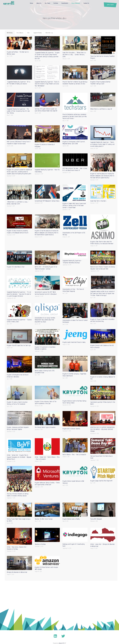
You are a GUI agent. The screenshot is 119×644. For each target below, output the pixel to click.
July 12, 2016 (10, 379)
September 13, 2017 (39, 296)
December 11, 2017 (94, 180)
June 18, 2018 (65, 86)
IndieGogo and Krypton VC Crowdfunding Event (74, 545)
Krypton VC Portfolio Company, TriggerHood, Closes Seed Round (75, 375)
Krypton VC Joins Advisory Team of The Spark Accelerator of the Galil (46, 402)
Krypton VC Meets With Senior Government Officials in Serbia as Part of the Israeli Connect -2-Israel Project (74, 205)
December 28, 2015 (67, 405)
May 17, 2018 (10, 115)
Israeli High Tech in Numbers (98, 201)
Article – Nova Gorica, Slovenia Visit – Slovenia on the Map (17, 548)
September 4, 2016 (39, 351)
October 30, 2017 (38, 237)
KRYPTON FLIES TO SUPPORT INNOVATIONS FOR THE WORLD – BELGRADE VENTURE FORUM (102, 429)
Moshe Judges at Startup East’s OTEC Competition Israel (45, 372)
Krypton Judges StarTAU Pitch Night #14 (101, 481)
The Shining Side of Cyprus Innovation (45, 427)
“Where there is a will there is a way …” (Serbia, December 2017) (18, 203)
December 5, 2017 (67, 210)
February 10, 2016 (39, 406)
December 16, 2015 (95, 406)
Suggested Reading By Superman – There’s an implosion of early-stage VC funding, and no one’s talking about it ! (102, 144)
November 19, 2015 (67, 431)
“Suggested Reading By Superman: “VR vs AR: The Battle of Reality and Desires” (19, 83)
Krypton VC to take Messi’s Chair (16, 267)
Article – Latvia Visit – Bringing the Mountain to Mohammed (102, 545)
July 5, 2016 (37, 375)
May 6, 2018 (93, 111)
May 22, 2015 (10, 523)
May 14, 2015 (38, 521)
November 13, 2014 (11, 551)
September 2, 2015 (39, 487)
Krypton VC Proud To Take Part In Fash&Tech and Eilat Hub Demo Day (102, 320)
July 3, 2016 (65, 378)
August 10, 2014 (38, 571)
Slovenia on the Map (40, 544)
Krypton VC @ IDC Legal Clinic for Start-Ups (19, 345)
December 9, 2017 (11, 206)
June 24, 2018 (38, 88)
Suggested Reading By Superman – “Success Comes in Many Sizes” (19, 321)
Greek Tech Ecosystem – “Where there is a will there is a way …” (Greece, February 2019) (74, 55)
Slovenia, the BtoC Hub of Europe (44, 519)
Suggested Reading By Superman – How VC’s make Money (47, 171)
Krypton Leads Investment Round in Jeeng (74, 342)
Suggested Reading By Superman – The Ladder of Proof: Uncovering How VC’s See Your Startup (18, 111)
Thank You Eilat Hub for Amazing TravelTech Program (102, 57)
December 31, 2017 (11, 176)
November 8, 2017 (11, 235)
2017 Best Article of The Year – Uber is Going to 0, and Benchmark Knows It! (75, 169)
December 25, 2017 (39, 174)
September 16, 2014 (67, 548)
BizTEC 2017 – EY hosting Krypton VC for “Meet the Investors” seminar (46, 268)
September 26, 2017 (95, 271)
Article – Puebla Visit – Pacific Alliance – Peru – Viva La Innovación (47, 458)
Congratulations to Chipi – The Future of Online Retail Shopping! (73, 290)
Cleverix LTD (61, 643)
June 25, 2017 (38, 324)
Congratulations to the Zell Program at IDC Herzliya (74, 234)
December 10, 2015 (11, 431)
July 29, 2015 (65, 485)
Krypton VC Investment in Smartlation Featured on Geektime (45, 348)
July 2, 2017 (9, 324)
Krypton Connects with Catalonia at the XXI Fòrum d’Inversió (102, 346)
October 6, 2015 (38, 461)
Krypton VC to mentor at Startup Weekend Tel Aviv (103, 378)
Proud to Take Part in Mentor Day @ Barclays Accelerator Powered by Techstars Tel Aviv (75, 83)
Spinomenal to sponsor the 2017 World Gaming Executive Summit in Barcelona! (46, 293)
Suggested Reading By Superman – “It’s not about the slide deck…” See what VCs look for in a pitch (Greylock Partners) (19, 294)
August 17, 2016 (66, 344)
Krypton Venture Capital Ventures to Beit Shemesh (73, 482)
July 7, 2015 (93, 483)
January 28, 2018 (94, 148)
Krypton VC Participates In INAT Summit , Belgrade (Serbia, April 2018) (74, 143)
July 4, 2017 (93, 298)
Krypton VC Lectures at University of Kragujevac (45, 145)
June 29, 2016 (93, 381)
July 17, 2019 (10, 56)
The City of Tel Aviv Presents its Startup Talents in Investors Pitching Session (18, 495)
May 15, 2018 (65, 121)
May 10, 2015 (65, 521)
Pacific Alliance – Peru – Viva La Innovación (74, 455)
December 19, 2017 (67, 173)
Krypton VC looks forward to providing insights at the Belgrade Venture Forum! (18, 232)
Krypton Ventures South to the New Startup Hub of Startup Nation (74, 402)
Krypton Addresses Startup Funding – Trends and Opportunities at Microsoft (47, 484)
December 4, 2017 (94, 203)
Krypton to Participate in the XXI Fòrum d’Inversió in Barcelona (18, 376)
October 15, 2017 (94, 246)
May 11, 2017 (93, 323)
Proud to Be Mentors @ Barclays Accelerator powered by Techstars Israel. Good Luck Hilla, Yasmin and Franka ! (75, 116)
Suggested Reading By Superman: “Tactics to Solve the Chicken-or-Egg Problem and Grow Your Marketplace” (47, 84)
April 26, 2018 (38, 149)
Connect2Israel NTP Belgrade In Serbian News (47, 201)
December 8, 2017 (39, 203)
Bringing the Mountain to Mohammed (17, 572)
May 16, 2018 (38, 113)
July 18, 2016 (93, 350)
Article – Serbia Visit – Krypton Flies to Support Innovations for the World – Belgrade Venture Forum (19, 457)
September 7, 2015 (95, 460)
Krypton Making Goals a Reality (71, 519)
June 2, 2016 (10, 406)
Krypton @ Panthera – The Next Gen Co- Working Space (18, 53)
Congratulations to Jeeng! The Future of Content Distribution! (75, 321)
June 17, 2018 (93, 86)
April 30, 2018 (10, 146)
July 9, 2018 (9, 86)
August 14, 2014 (94, 548)
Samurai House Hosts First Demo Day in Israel (101, 457)
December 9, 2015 (39, 429)
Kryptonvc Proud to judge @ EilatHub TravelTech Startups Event (100, 83)
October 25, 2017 (66, 237)
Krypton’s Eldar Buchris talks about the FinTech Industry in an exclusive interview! (102, 243)
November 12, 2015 (11, 461)
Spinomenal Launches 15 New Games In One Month (103, 403)
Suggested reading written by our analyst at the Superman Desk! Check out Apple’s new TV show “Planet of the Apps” (102, 293)
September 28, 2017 (11, 269)
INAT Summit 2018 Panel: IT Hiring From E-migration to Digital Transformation (19, 143)
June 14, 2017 (65, 324)
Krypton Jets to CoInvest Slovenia (71, 429)
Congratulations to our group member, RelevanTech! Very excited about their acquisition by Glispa (45, 320)
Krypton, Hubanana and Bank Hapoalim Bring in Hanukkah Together (18, 428)
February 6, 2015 (94, 521)
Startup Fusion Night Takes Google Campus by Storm (19, 520)
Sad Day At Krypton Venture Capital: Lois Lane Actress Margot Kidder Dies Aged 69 (46, 110)
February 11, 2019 (66, 59)
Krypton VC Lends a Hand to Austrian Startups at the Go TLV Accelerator (17, 403)
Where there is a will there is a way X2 (101, 109)
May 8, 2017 (10, 348)
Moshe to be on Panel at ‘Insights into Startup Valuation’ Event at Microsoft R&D (103, 268)
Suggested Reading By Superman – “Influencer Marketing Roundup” (72, 262)
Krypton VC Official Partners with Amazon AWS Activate (46, 568)
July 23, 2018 (93, 60)
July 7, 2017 (65, 293)
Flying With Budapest (96, 519)
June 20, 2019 (38, 61)
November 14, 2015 (95, 433)
